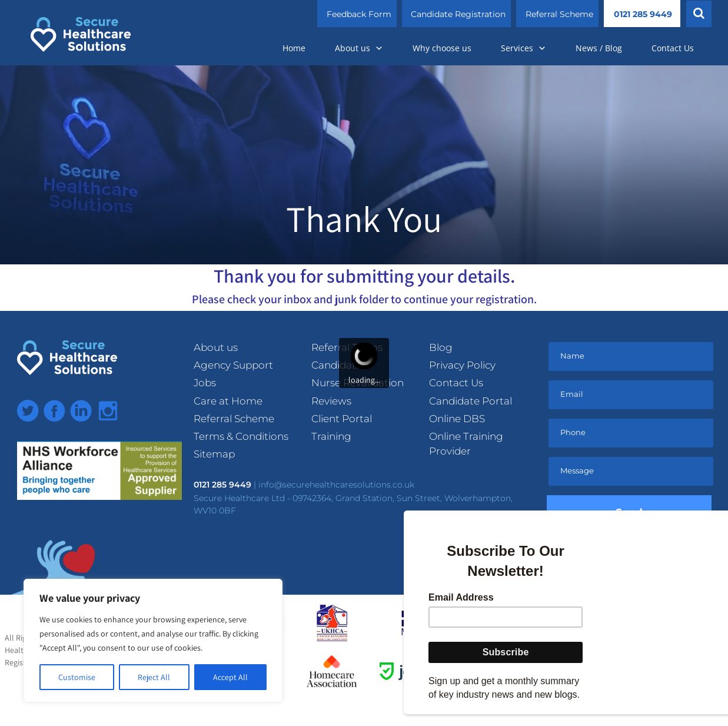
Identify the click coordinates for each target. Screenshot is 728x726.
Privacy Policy (462, 365)
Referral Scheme (559, 14)
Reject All (154, 677)
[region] (153, 641)
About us (359, 48)
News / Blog (599, 48)
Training (331, 436)
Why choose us (442, 48)
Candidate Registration (458, 14)
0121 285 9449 (643, 14)
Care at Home (228, 401)
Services (523, 48)
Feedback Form (359, 14)
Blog (441, 347)
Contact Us (673, 48)
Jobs (205, 383)
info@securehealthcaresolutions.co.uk (336, 485)
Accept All (230, 677)
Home (294, 48)
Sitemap (214, 454)
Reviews (331, 401)
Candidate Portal (471, 401)
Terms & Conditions (241, 436)
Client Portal (342, 419)
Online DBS (457, 419)
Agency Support (233, 365)
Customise (77, 677)
